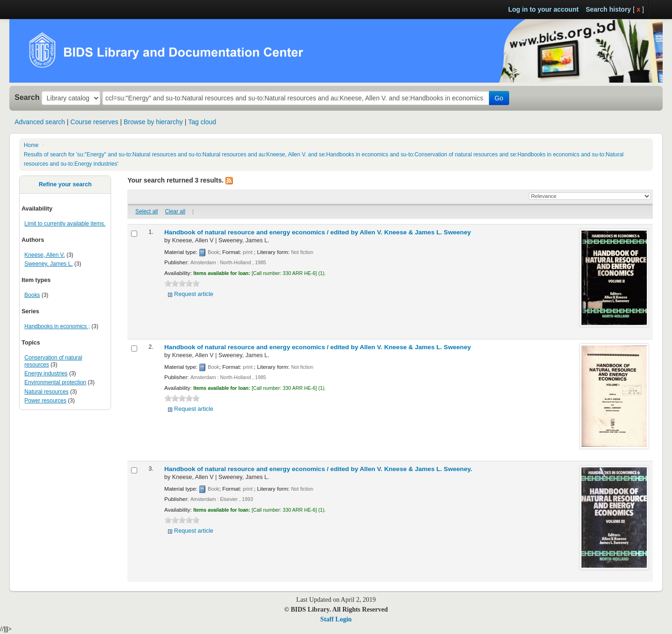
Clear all (175, 211)
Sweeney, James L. (49, 264)
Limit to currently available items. (65, 224)
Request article (194, 294)
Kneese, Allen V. (45, 255)
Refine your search (65, 184)
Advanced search (40, 122)
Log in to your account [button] (543, 9)
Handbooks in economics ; (57, 326)
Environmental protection (55, 382)
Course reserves (94, 122)
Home (31, 145)
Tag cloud (202, 122)
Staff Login (336, 619)
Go (499, 98)
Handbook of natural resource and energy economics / (318, 232)
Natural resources (46, 392)
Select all (147, 211)
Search (27, 97)
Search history (608, 9)
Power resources (45, 401)
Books (32, 295)
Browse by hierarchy (153, 122)
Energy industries (46, 373)
